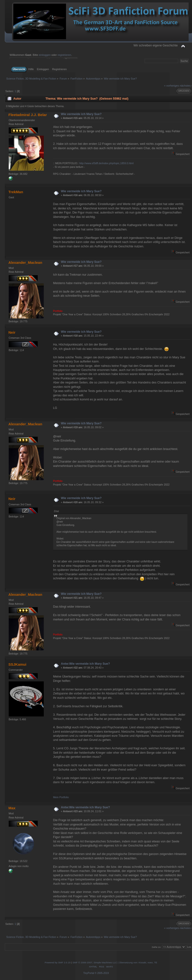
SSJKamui (17, 664)
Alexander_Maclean (25, 262)
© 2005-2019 (102, 973)
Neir (12, 332)
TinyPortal (89, 973)
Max (12, 808)
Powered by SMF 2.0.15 (58, 962)
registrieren (64, 55)
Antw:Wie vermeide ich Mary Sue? (85, 664)
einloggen (45, 55)
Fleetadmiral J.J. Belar (28, 115)
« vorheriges (171, 86)
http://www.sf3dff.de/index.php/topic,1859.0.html (107, 163)
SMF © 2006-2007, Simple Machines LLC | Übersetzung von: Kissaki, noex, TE (115, 962)
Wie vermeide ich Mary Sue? (81, 114)
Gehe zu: (157, 947)
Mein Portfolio (61, 797)
